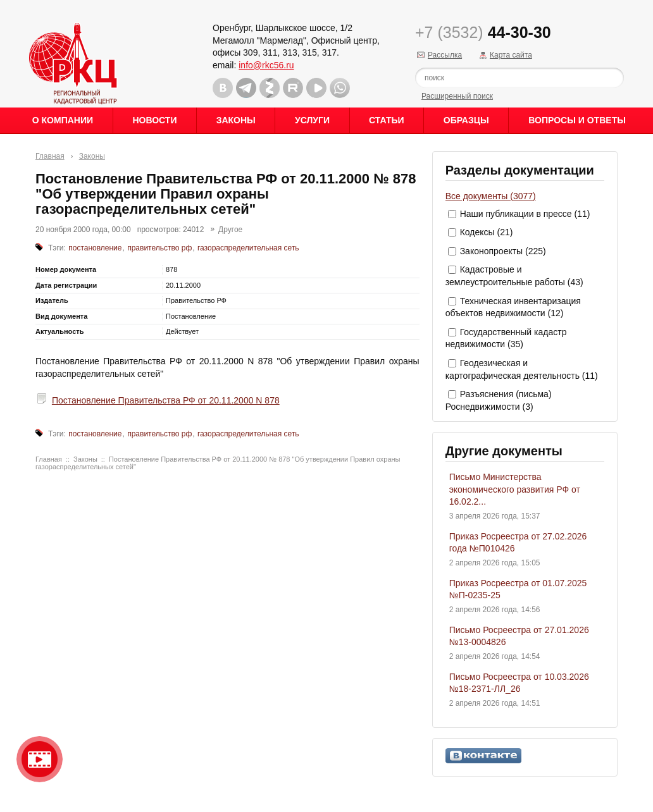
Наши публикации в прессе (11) (525, 214)
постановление (95, 248)
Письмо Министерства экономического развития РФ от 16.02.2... (515, 489)
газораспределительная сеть (248, 248)
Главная (50, 156)
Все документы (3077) (491, 196)
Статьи (387, 120)
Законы (236, 120)
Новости (154, 120)
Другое (230, 230)
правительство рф (159, 248)
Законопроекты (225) (503, 251)
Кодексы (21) (487, 232)
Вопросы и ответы (577, 120)
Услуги (312, 120)
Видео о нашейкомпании (40, 759)
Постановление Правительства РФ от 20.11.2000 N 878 (166, 400)
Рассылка (445, 55)
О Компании (63, 120)
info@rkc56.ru (266, 65)
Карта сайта (511, 55)
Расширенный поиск (457, 96)
